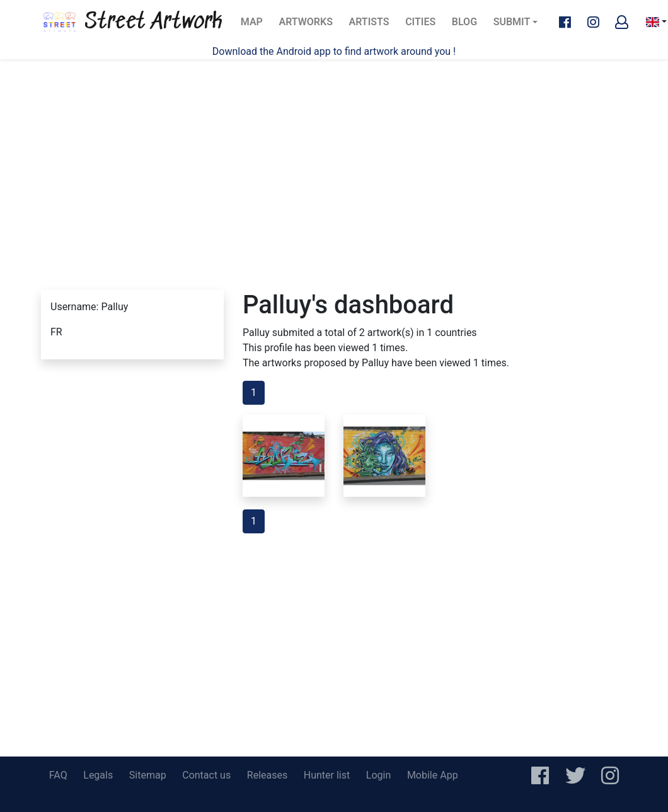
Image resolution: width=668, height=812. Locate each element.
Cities (424, 26)
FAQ (58, 775)
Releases (267, 775)
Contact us (206, 775)
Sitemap (148, 775)
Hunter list (327, 775)
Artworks (305, 26)
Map (256, 26)
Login (378, 775)
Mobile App (433, 775)
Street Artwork (132, 22)
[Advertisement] (334, 158)
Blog (468, 26)
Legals (98, 775)
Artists (373, 26)
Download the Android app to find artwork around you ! (334, 51)
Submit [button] (512, 22)
